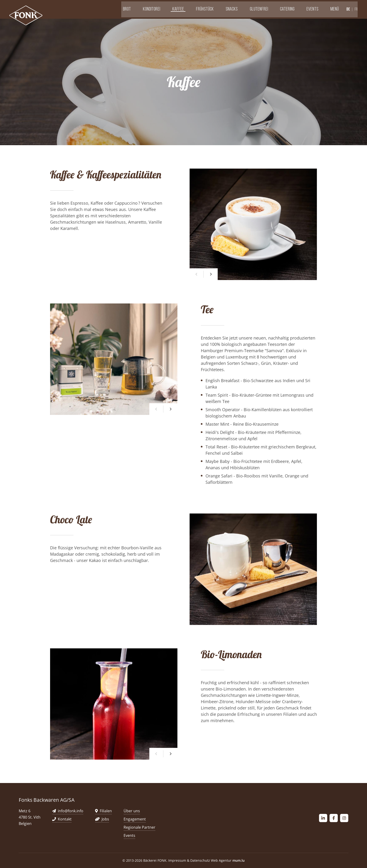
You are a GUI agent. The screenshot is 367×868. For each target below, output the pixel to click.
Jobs (105, 819)
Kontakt (65, 819)
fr (356, 9)
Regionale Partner (139, 827)
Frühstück (217, 9)
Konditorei (170, 9)
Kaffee (193, 9)
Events (312, 9)
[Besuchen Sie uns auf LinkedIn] (323, 818)
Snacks (241, 9)
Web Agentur (221, 860)
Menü (331, 9)
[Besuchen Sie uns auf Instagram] (344, 818)
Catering (290, 9)
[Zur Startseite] (27, 16)
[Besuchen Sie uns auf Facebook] (334, 818)
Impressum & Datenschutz (189, 860)
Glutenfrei (265, 9)
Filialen (106, 811)
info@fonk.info (71, 811)
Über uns (132, 811)
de (348, 9)
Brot (148, 9)
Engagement (135, 819)
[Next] (211, 274)
